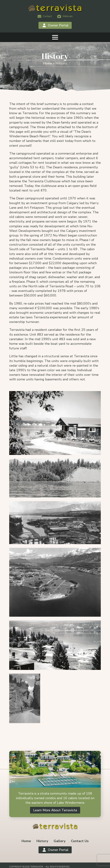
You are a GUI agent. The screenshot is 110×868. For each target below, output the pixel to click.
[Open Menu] (55, 37)
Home (48, 63)
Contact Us (80, 841)
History (42, 841)
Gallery (60, 841)
